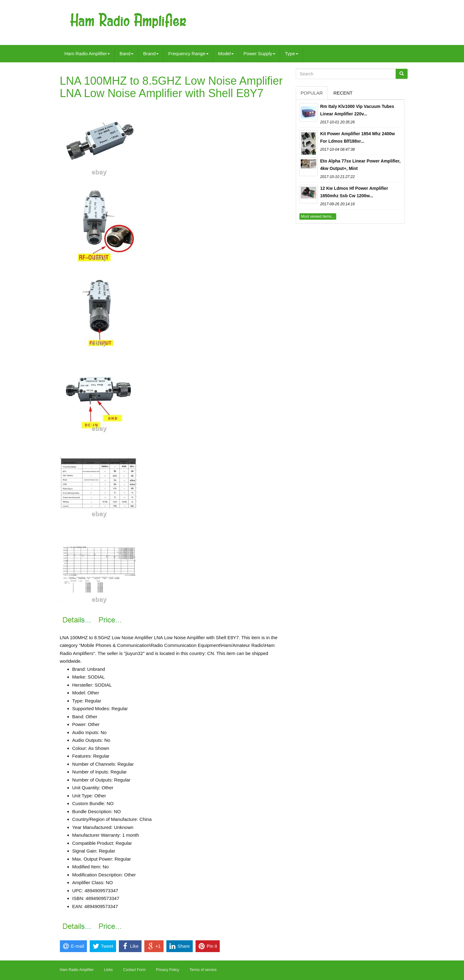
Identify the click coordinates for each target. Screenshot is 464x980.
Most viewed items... (318, 216)
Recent (343, 93)
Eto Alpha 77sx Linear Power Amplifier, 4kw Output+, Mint (360, 165)
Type (292, 53)
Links (108, 970)
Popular (312, 93)
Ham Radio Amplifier (87, 53)
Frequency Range (188, 53)
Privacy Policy (168, 970)
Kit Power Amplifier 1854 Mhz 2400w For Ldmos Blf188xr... (358, 137)
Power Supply (259, 53)
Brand (151, 53)
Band (126, 53)
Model (226, 53)
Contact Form (135, 970)
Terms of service (203, 970)
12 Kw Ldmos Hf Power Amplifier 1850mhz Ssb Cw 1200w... (354, 192)
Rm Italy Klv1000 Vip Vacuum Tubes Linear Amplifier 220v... (357, 110)
